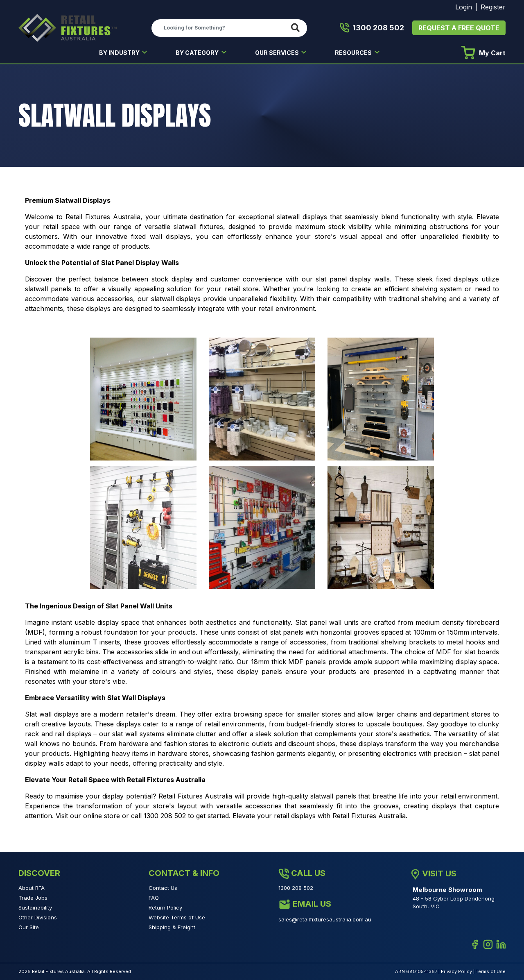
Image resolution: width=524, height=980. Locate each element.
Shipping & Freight (172, 927)
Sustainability (35, 907)
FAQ (154, 898)
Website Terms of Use (177, 917)
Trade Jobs (33, 898)
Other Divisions (38, 917)
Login (464, 7)
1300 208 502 (372, 28)
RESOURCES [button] (354, 53)
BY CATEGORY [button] (198, 53)
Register (493, 7)
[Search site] (297, 28)
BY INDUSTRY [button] (120, 53)
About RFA (32, 888)
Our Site (29, 927)
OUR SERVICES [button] (278, 53)
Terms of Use (491, 971)
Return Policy (165, 907)
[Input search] (219, 28)
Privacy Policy (456, 971)
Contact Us (163, 888)
